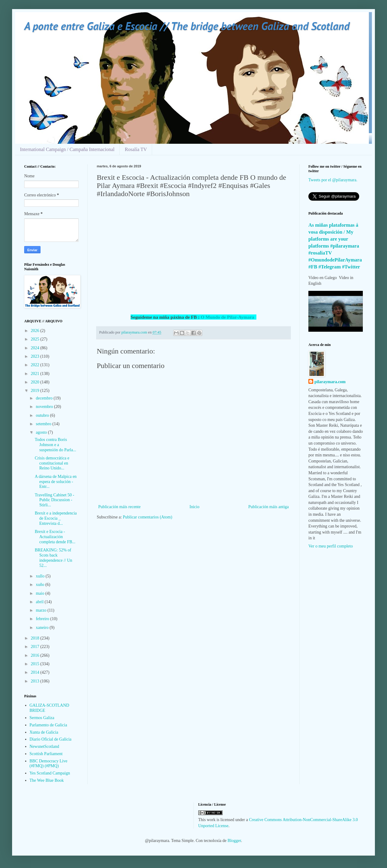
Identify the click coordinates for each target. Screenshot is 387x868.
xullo (41, 576)
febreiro (43, 619)
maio (41, 593)
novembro (45, 407)
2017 (36, 647)
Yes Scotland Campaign (50, 773)
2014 (36, 672)
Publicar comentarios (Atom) (147, 517)
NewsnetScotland (44, 746)
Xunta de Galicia (44, 732)
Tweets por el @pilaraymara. (333, 180)
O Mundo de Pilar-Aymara (229, 317)
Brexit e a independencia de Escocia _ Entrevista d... (56, 518)
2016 (36, 655)
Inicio (195, 507)
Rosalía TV (136, 149)
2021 (36, 374)
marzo (41, 610)
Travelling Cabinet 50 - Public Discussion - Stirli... (55, 500)
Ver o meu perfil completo (331, 546)
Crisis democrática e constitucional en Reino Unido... (52, 463)
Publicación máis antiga (268, 507)
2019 (36, 391)
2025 (36, 339)
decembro (45, 398)
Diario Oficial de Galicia (51, 739)
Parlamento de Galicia (48, 725)
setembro (44, 424)
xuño (41, 585)
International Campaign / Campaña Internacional (67, 149)
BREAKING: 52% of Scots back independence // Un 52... (54, 558)
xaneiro (42, 628)
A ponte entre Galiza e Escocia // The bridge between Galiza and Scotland (187, 26)
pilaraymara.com (330, 382)
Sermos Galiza (42, 718)
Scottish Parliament (46, 754)
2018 (36, 638)
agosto (42, 432)
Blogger (234, 841)
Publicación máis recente (119, 507)
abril (40, 602)
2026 (36, 331)
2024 (36, 348)
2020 (36, 382)
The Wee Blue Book (47, 780)
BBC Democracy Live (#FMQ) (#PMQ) (49, 764)
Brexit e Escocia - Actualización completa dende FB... (55, 537)
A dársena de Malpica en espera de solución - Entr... (56, 482)
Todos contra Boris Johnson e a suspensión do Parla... (55, 445)
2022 (36, 365)
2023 (36, 356)
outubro (43, 415)
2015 (36, 664)
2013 (36, 681)
